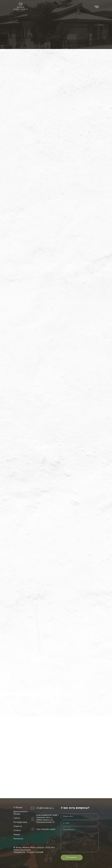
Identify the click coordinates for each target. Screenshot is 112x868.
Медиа (17, 835)
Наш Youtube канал (46, 829)
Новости (18, 826)
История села (20, 822)
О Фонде (18, 808)
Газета (17, 818)
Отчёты (17, 831)
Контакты (18, 839)
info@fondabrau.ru (45, 808)
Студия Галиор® (35, 852)
